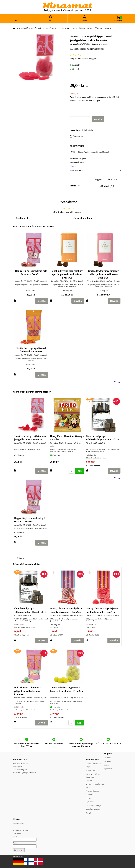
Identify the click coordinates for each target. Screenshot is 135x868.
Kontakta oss (90, 770)
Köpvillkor (90, 795)
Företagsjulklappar (92, 791)
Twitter (106, 765)
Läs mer (73, 166)
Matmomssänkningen (93, 806)
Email (15, 836)
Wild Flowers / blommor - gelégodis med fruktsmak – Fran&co (28, 691)
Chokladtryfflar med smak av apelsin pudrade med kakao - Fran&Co (67, 274)
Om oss (88, 798)
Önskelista (90, 781)
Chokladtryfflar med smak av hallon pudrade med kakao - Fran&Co (103, 274)
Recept (88, 813)
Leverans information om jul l (94, 765)
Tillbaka (18, 558)
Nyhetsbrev (90, 802)
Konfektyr (26, 28)
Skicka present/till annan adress (95, 786)
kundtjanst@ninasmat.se (27, 773)
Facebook (107, 758)
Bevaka (98, 119)
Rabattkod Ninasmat (93, 809)
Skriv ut (113, 179)
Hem (18, 28)
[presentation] (93, 110)
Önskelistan (76, 137)
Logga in (84, 21)
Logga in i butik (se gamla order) (93, 776)
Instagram (107, 761)
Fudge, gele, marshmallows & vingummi (48, 28)
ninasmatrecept (19, 824)
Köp (80, 471)
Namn (15, 843)
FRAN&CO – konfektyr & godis (94, 44)
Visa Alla (118, 382)
